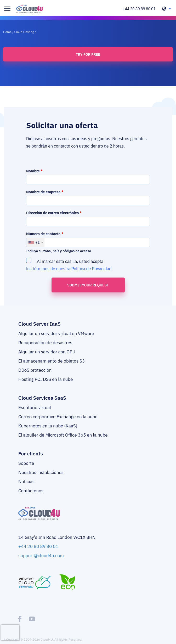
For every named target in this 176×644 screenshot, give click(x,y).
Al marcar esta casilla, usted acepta (69, 265)
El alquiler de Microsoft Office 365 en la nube (63, 435)
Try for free (88, 54)
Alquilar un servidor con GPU (47, 352)
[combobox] (35, 242)
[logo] (29, 9)
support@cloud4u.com (41, 556)
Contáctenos (31, 491)
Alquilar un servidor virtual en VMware (56, 334)
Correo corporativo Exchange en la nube (58, 417)
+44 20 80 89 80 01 (139, 9)
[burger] (7, 9)
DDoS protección (35, 370)
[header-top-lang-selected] (166, 9)
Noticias (26, 482)
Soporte (26, 463)
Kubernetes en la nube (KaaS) (48, 426)
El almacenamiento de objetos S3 (52, 361)
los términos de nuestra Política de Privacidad (69, 269)
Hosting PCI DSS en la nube (46, 379)
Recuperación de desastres (45, 343)
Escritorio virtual (35, 408)
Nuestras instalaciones (41, 472)
